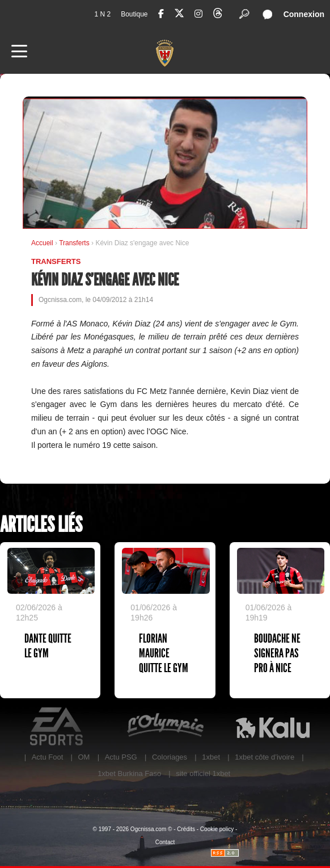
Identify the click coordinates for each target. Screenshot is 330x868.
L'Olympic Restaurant (165, 727)
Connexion (304, 14)
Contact (165, 842)
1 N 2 (102, 14)
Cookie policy (217, 829)
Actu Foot (48, 757)
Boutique (134, 14)
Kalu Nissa (273, 727)
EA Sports (57, 727)
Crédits (186, 829)
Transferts (75, 243)
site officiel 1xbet (203, 773)
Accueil (42, 243)
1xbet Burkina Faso (129, 773)
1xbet (211, 757)
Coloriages (170, 757)
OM (84, 757)
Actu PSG (121, 757)
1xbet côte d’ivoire (265, 757)
